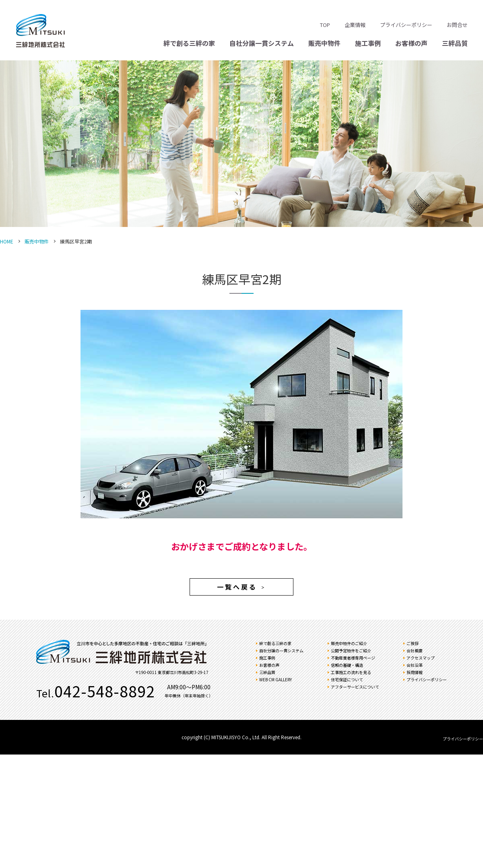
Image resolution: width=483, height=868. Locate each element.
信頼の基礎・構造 (347, 665)
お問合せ (457, 25)
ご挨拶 (413, 643)
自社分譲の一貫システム (281, 650)
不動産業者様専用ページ (353, 658)
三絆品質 (455, 43)
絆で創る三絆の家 (189, 43)
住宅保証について (347, 679)
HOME (7, 241)
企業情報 (355, 25)
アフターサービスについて (355, 687)
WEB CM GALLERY (276, 679)
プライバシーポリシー (406, 25)
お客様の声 (411, 43)
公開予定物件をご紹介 (351, 650)
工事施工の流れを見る (351, 672)
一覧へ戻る (242, 587)
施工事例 (368, 43)
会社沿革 (415, 665)
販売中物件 (324, 43)
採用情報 (415, 672)
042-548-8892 (105, 691)
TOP (325, 25)
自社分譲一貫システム (262, 43)
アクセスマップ (421, 658)
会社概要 (415, 650)
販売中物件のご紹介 (349, 643)
